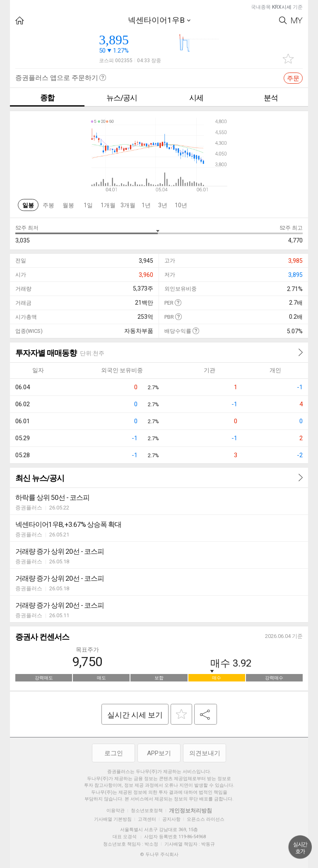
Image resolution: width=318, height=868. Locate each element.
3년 (163, 205)
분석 (271, 98)
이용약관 (116, 811)
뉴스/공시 (122, 98)
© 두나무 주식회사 (159, 855)
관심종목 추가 (288, 59)
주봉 (48, 205)
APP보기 (159, 753)
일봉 (28, 205)
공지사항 (171, 819)
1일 (88, 205)
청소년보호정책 (147, 811)
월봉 (68, 205)
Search (283, 21)
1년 (146, 205)
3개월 (128, 205)
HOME (20, 21)
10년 (181, 205)
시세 (196, 98)
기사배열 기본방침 (113, 819)
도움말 (178, 302)
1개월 (108, 205)
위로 (300, 847)
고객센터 (147, 819)
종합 (47, 98)
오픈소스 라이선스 (206, 819)
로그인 (114, 753)
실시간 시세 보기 (135, 715)
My (297, 21)
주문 (293, 78)
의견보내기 (205, 753)
